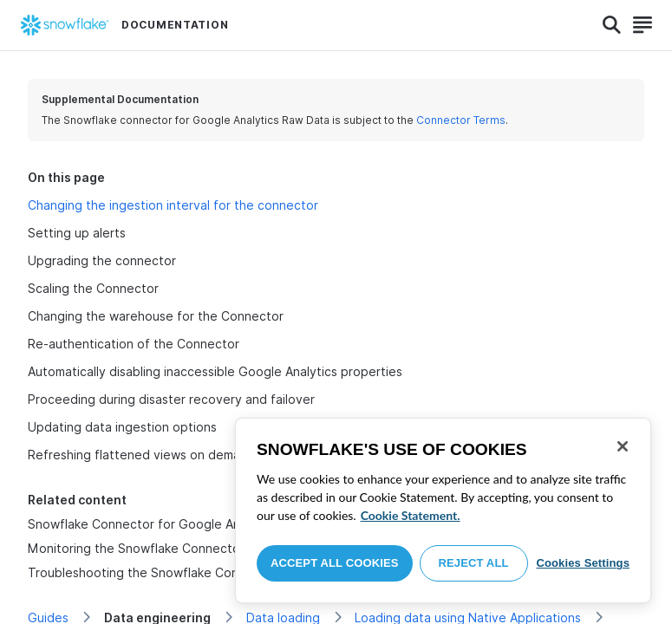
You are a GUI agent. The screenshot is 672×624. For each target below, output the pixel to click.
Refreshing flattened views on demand (141, 455)
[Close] (623, 446)
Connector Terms (461, 120)
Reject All (474, 563)
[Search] (612, 25)
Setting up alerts (77, 233)
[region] (443, 510)
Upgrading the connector (102, 260)
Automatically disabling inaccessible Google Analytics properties (215, 371)
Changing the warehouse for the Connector (156, 316)
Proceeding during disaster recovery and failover (171, 399)
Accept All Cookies (335, 563)
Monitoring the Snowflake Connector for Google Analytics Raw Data (227, 548)
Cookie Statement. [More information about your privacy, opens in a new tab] (411, 515)
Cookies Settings (583, 563)
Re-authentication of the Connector (134, 344)
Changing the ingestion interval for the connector (173, 205)
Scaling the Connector (93, 288)
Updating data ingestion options (122, 427)
